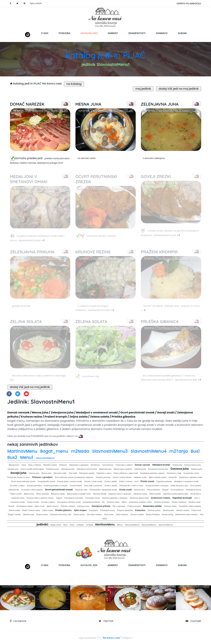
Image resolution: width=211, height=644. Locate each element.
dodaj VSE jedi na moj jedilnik (179, 89)
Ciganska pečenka (164, 481)
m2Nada (80, 451)
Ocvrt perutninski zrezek (59, 490)
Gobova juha (34, 473)
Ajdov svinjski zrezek (158, 477)
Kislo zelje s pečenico (93, 486)
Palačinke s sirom (104, 473)
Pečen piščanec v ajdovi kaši (126, 473)
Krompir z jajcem (48, 502)
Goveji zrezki (125, 490)
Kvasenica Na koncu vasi (61, 514)
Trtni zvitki (73, 473)
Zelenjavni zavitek (87, 473)
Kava (24, 465)
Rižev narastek (42, 494)
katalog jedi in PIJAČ (105, 55)
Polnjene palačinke (125, 510)
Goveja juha (18, 473)
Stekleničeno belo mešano (186, 514)
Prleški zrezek (147, 481)
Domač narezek (142, 465)
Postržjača (93, 510)
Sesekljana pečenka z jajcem (152, 473)
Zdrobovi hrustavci (162, 502)
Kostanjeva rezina (193, 490)
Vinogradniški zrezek (46, 481)
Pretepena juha (52, 469)
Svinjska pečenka (103, 477)
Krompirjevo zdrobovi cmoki (69, 502)
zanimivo (162, 33)
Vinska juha (177, 465)
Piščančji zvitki (81, 490)
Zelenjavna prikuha (101, 506)
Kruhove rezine (113, 502)
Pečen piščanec (154, 490)
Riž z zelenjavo (119, 506)
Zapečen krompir (182, 498)
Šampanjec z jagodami (79, 465)
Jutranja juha (13, 469)
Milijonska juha (105, 469)
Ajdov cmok (40, 506)
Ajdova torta (29, 494)
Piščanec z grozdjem (42, 477)
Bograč (165, 490)
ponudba (64, 33)
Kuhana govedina (34, 486)
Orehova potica (154, 510)
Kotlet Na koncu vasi (179, 486)
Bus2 (12, 457)
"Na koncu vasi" (111, 638)
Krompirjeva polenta (91, 502)
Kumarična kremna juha (158, 469)
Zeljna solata (48, 510)
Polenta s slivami (68, 506)
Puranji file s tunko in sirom (19, 477)
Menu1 (27, 457)
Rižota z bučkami (179, 502)
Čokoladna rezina (107, 510)
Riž (103, 502)
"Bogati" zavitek (14, 514)
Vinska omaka (33, 502)
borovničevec (108, 465)
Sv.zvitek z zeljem (17, 486)
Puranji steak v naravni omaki (70, 481)
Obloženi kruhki (161, 465)
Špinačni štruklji (100, 494)
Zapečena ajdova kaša (139, 498)
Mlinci (124, 502)
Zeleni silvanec (122, 514)
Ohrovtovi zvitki (60, 473)
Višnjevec (63, 465)
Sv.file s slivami (111, 486)
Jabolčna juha (140, 469)
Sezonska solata (152, 506)
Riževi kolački (155, 494)
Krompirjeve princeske (74, 498)
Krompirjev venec (93, 498)
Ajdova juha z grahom (123, 469)
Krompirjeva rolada (24, 506)
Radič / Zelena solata (31, 510)
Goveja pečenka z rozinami (157, 486)
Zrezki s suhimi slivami (122, 477)
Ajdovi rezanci (53, 506)
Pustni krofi (196, 510)
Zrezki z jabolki (111, 481)
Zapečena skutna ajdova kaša (176, 494)
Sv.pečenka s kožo (191, 473)
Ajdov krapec (80, 510)
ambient (113, 33)
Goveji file (173, 477)
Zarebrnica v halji (174, 473)
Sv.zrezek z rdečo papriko (32, 490)
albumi (182, 33)
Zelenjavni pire (83, 506)
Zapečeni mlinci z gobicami (120, 494)
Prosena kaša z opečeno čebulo (40, 498)
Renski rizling (168, 514)
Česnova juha (179, 469)
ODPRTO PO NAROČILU (189, 4)
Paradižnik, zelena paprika (190, 506)
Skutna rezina (42, 514)
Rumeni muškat (137, 514)
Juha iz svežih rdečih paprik (32, 469)
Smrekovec (95, 465)
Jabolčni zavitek (183, 510)
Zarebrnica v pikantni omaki (191, 477)
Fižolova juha (196, 469)
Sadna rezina (79, 514)
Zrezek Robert (76, 486)
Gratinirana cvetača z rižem (140, 502)
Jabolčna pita (168, 510)
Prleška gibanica (63, 510)
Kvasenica (140, 510)
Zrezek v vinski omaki (93, 481)
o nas (45, 33)
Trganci (59, 498)
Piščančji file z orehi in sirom (131, 486)
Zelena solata (14, 510)
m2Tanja (179, 451)
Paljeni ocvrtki (16, 494)
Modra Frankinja (153, 514)
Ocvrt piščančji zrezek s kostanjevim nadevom (74, 477)
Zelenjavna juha (68, 469)
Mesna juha (46, 473)
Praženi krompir (134, 506)
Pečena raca (139, 490)
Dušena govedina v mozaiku (56, 486)
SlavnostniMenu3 (110, 451)
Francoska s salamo (124, 465)
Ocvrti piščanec (177, 490)
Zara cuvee (109, 514)
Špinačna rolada (58, 494)
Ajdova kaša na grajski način (79, 494)
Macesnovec (14, 465)
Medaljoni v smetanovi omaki (186, 481)
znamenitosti (137, 33)
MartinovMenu (22, 451)
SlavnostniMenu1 (45, 458)
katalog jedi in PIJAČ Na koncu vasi (36, 84)
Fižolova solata (170, 506)
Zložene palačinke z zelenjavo (115, 498)
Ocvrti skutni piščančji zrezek (23, 481)
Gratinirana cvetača (160, 498)
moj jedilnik (143, 89)
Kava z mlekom (35, 465)
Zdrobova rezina (140, 494)
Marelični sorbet (50, 465)
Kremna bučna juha (192, 465)
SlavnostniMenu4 (148, 451)
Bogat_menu (54, 451)
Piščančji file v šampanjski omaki (103, 490)
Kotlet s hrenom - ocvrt (129, 481)
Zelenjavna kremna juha (87, 469)
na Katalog (74, 84)
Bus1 (195, 451)
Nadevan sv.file (140, 477)
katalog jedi (92, 33)
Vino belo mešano (94, 514)
